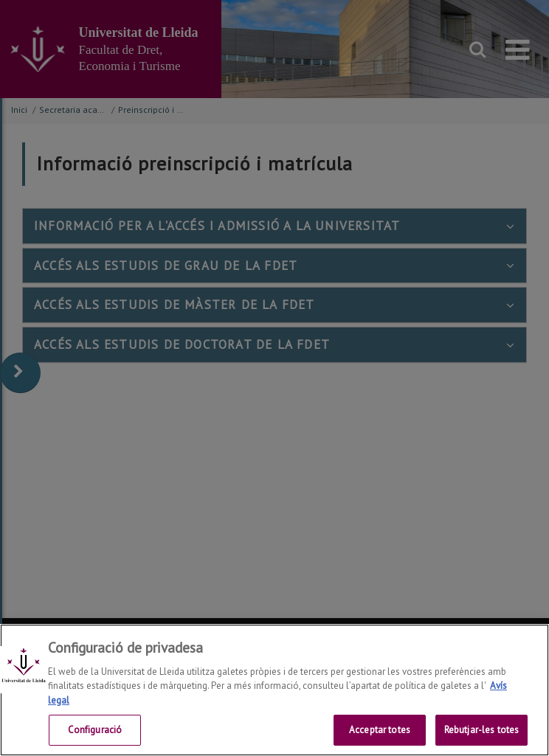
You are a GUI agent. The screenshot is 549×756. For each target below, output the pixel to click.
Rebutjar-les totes (481, 730)
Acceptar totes (380, 730)
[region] (274, 690)
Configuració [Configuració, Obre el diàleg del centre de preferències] (95, 730)
